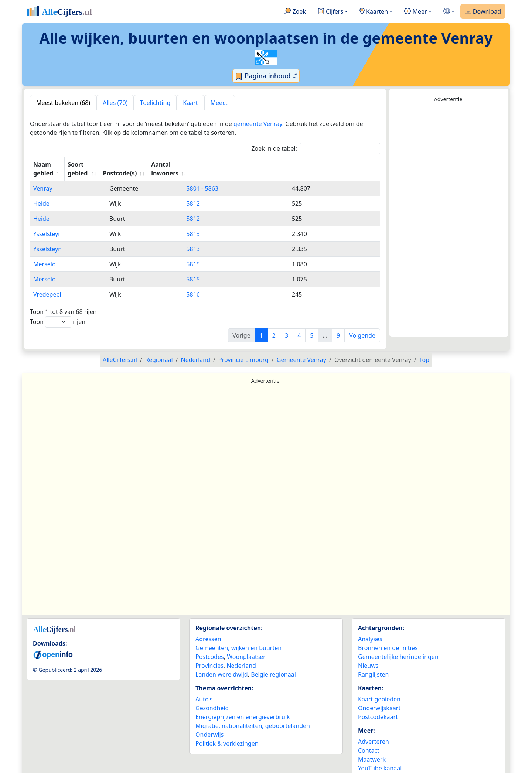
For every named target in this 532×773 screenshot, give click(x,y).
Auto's (204, 690)
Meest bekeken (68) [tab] (63, 103)
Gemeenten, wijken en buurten (238, 639)
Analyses (370, 630)
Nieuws (368, 657)
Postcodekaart (378, 708)
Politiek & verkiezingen (227, 735)
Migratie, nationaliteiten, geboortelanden (253, 717)
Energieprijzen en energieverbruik (243, 708)
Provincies (209, 657)
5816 (212, 285)
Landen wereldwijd (222, 666)
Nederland (241, 657)
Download (483, 12)
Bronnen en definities (388, 639)
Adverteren (374, 733)
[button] (449, 12)
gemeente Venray (258, 124)
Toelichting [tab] (155, 103)
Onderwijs (209, 726)
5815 (212, 255)
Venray (43, 179)
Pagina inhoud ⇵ (266, 76)
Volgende (362, 326)
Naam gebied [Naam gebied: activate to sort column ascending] (53, 164)
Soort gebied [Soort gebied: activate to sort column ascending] (139, 164)
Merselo (45, 255)
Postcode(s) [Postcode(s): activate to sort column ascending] (221, 164)
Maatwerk (372, 750)
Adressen (208, 630)
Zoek (295, 12)
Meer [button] (415, 12)
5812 (212, 195)
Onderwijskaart (379, 699)
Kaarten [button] (374, 12)
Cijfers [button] (330, 12)
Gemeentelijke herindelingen (398, 648)
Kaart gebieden (379, 690)
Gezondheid (212, 699)
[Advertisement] (449, 220)
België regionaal (273, 666)
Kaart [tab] (190, 103)
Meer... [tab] (220, 103)
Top (424, 351)
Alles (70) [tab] (115, 103)
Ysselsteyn (47, 225)
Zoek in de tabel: (316, 149)
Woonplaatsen (247, 648)
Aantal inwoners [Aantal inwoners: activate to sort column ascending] (306, 164)
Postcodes (210, 648)
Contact (369, 742)
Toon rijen (58, 313)
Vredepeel (47, 285)
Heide (41, 195)
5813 (212, 225)
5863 (230, 179)
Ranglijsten (373, 666)
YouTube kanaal (380, 759)
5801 (212, 179)
